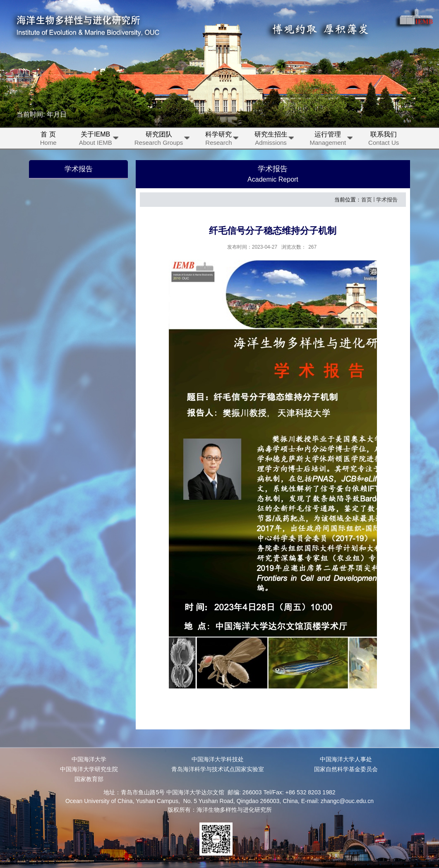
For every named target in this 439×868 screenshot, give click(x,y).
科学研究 (222, 140)
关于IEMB (99, 140)
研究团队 (162, 140)
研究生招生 (274, 140)
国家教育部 (89, 779)
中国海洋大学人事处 (346, 759)
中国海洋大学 (89, 759)
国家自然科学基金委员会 (346, 769)
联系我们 (384, 140)
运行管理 (331, 140)
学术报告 (387, 200)
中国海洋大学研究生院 (89, 769)
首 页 (48, 140)
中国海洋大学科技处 (218, 759)
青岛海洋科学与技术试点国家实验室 (218, 769)
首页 (367, 200)
